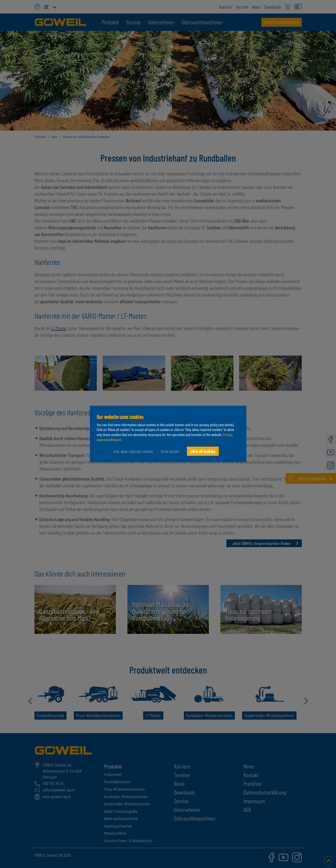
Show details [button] (170, 451)
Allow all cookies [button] (203, 451)
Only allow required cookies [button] (133, 451)
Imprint (117, 440)
